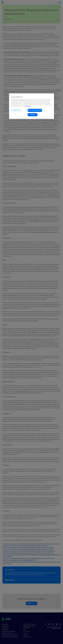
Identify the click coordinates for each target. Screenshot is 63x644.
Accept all (33, 115)
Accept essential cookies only (35, 110)
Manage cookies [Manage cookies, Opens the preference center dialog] (16, 110)
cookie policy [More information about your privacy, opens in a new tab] (28, 106)
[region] (32, 106)
